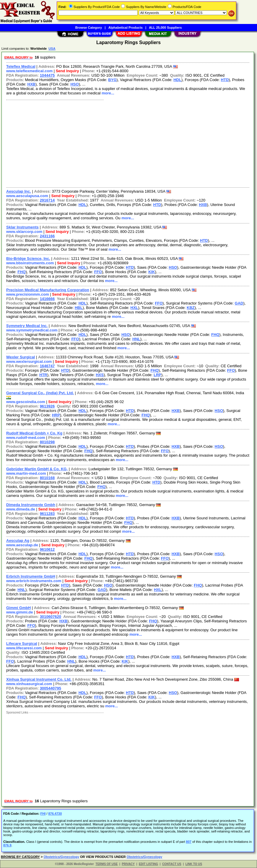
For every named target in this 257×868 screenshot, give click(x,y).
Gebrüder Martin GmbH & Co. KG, (37, 469)
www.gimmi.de (20, 612)
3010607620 (51, 617)
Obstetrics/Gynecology (61, 857)
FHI (43, 814)
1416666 (47, 299)
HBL (79, 308)
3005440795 (51, 688)
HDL (177, 80)
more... (108, 93)
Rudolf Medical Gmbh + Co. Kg (34, 433)
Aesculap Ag (18, 541)
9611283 (47, 514)
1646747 (47, 366)
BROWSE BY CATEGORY (20, 857)
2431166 (47, 236)
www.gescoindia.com (26, 402)
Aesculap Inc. (19, 191)
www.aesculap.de (22, 545)
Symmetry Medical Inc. (27, 326)
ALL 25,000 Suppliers (165, 28)
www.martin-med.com (26, 473)
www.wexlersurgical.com (29, 361)
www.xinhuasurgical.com (29, 684)
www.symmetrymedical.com (32, 330)
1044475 (47, 75)
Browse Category (89, 28)
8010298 (47, 442)
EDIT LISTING (148, 864)
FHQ (21, 272)
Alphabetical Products (126, 28)
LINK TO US (194, 864)
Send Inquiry (67, 71)
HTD (225, 80)
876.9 (7, 845)
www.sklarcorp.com (24, 232)
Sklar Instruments (22, 227)
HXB (31, 84)
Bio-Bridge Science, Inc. (28, 259)
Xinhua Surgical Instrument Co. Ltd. (39, 679)
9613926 (47, 406)
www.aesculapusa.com (27, 196)
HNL (136, 339)
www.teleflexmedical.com (29, 71)
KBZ (191, 308)
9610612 (47, 549)
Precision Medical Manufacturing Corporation (48, 290)
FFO (98, 272)
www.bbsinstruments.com (30, 263)
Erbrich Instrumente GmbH (31, 576)
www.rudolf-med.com (26, 438)
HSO (74, 84)
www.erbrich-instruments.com (34, 581)
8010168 (47, 478)
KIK (152, 272)
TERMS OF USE (106, 864)
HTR (43, 375)
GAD (239, 303)
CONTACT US (172, 864)
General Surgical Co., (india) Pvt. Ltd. (40, 393)
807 (189, 842)
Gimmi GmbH (18, 608)
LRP (157, 375)
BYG (112, 80)
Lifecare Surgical (22, 644)
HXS (100, 375)
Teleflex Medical (21, 66)
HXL (134, 308)
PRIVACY (128, 864)
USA (52, 49)
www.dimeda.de (21, 509)
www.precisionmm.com (28, 294)
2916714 (47, 200)
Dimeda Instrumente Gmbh (31, 505)
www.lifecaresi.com (24, 648)
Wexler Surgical (21, 357)
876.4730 (55, 814)
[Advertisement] (128, 143)
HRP (56, 415)
